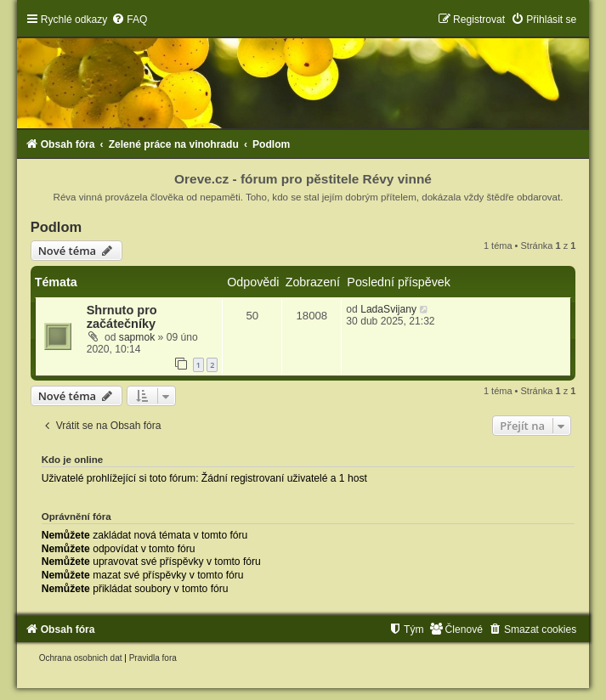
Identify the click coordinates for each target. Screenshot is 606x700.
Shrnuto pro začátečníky (122, 317)
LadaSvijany (388, 309)
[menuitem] (129, 20)
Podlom (57, 227)
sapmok (137, 337)
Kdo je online (73, 460)
